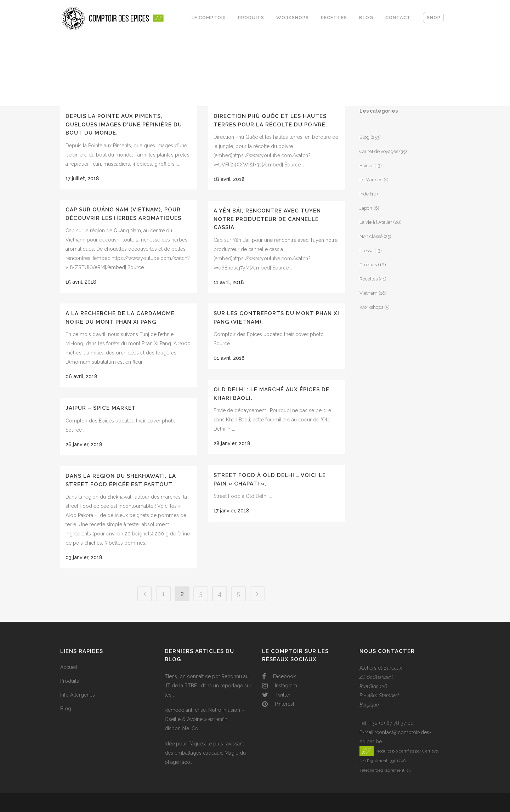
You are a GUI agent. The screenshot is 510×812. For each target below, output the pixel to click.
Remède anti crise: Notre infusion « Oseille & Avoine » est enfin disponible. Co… (205, 719)
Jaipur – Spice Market (101, 408)
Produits (368, 265)
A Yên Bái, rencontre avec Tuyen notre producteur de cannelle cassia (267, 219)
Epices (366, 166)
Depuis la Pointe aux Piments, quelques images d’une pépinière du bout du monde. (124, 124)
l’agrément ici (397, 770)
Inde (364, 194)
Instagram (280, 686)
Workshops (371, 307)
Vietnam (369, 293)
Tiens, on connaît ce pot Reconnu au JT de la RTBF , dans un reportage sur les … (208, 686)
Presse (366, 251)
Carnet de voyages (379, 151)
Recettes (369, 279)
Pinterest (278, 704)
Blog (364, 137)
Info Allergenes (78, 695)
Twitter (276, 695)
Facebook (279, 676)
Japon (366, 208)
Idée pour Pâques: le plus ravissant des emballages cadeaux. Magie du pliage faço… (205, 753)
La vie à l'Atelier (376, 222)
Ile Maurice (371, 180)
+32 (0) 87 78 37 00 (392, 723)
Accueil (69, 667)
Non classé (371, 236)
